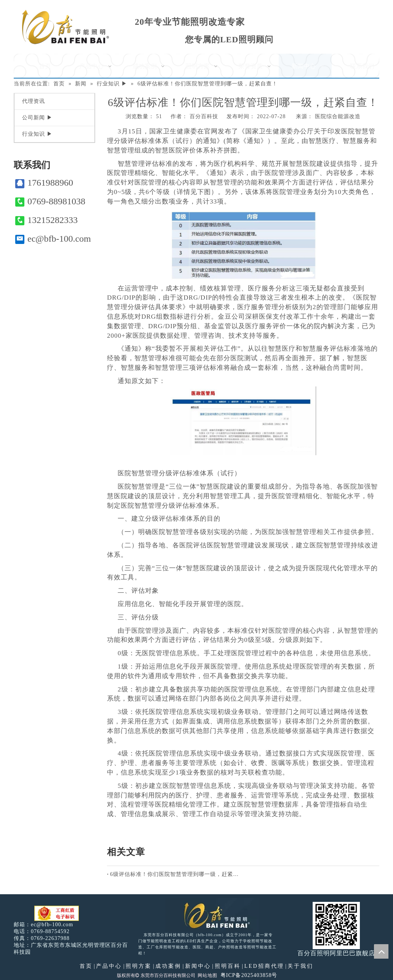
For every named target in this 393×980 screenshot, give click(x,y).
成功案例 (168, 966)
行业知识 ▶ (37, 134)
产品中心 (109, 966)
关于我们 (300, 966)
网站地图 (208, 975)
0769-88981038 (50, 201)
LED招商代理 (264, 966)
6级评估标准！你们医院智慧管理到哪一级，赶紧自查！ (175, 874)
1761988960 (44, 183)
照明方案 (139, 966)
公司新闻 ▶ (37, 118)
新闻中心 (198, 966)
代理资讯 (34, 101)
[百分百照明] (65, 27)
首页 (86, 966)
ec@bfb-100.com (53, 239)
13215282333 (46, 220)
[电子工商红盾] (57, 913)
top (381, 951)
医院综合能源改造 (338, 116)
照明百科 (228, 966)
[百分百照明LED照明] (212, 915)
